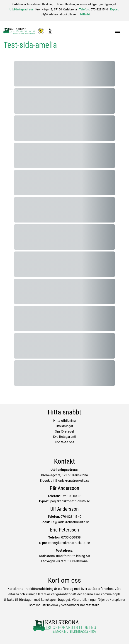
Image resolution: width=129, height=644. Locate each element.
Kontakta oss (64, 442)
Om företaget (64, 431)
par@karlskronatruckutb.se (70, 501)
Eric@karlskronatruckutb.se (70, 543)
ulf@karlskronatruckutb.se (58, 14)
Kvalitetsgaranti (65, 437)
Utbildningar (65, 426)
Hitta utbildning (64, 421)
